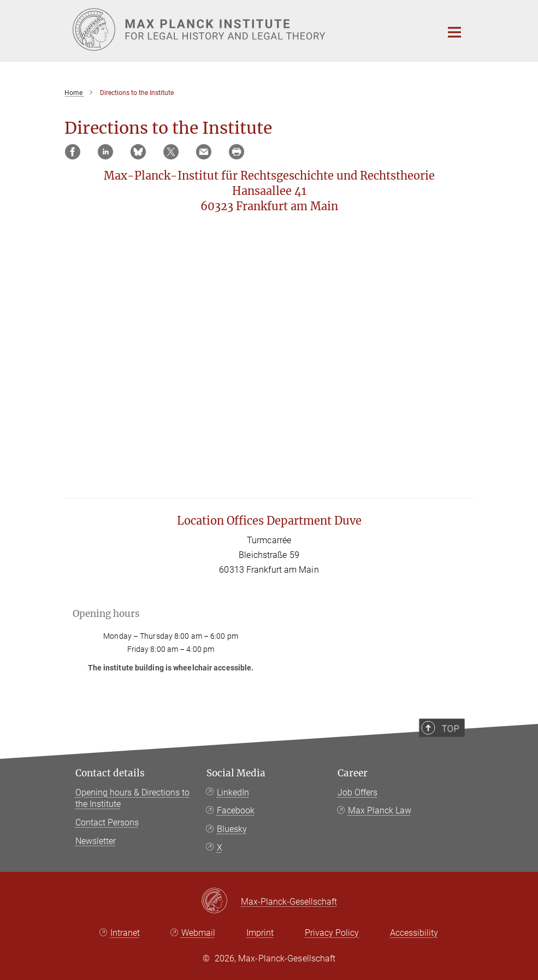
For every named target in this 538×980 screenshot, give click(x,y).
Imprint (260, 933)
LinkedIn (233, 792)
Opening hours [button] (106, 614)
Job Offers (357, 792)
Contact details (110, 773)
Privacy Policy (332, 933)
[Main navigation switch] (454, 32)
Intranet (125, 933)
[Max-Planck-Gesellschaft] (221, 901)
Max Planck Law (380, 810)
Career (353, 773)
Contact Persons (107, 822)
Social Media (236, 773)
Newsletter (96, 841)
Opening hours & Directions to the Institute (132, 798)
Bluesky (232, 829)
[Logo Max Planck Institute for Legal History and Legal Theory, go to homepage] (250, 29)
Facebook (236, 810)
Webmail (198, 933)
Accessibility (414, 933)
